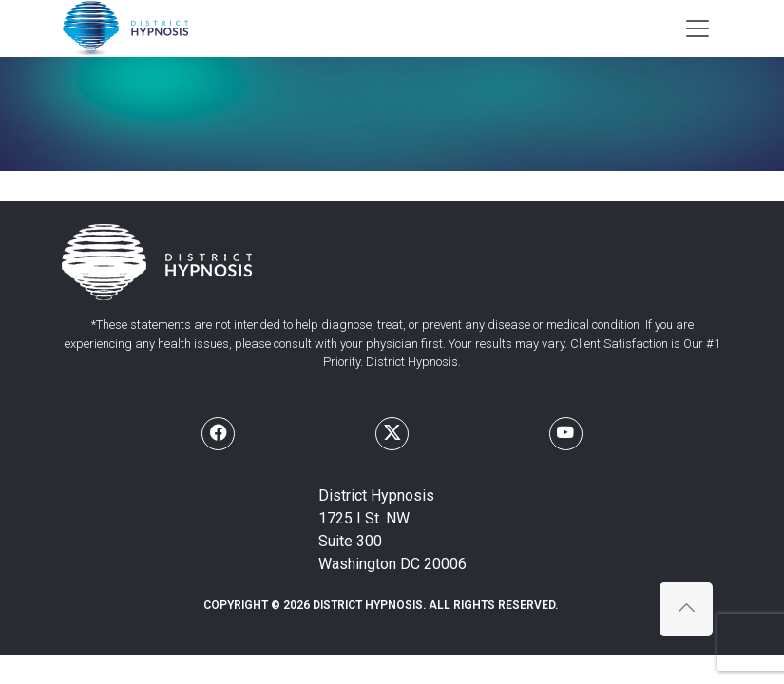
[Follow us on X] (392, 434)
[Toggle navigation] (698, 28)
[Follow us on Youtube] (566, 434)
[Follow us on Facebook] (218, 434)
